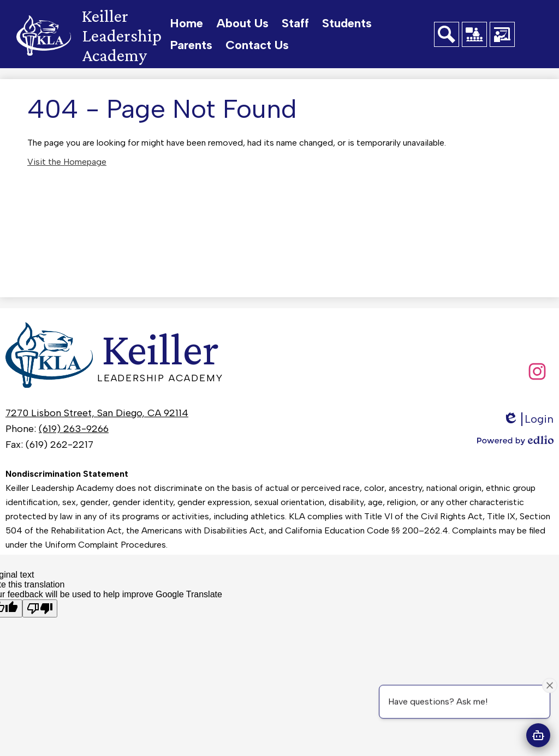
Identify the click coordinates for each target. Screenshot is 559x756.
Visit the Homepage (67, 162)
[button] (242, 23)
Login (528, 419)
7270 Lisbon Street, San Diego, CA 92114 (97, 413)
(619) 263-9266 (74, 429)
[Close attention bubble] (550, 685)
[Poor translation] (40, 608)
